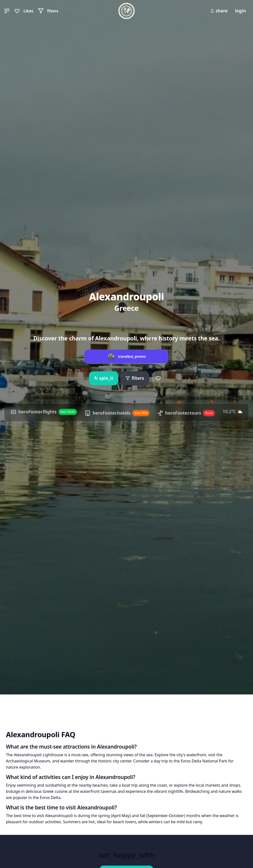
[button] (7, 11)
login (240, 11)
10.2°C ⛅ (233, 411)
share (219, 11)
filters (135, 378)
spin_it (104, 378)
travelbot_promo (132, 356)
